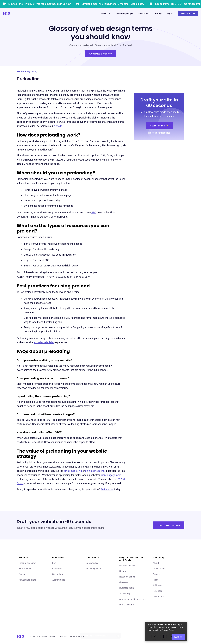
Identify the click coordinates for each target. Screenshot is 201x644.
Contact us (158, 597)
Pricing (158, 13)
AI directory (125, 593)
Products (105, 13)
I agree (178, 637)
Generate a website (100, 54)
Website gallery (93, 569)
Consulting (58, 574)
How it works (25, 569)
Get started (107, 489)
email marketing (73, 471)
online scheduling (95, 471)
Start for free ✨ (159, 126)
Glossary (124, 582)
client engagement (111, 475)
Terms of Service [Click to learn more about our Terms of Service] (77, 636)
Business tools (127, 588)
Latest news (159, 569)
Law (54, 563)
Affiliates (157, 585)
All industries (59, 580)
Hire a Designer (127, 605)
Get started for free (169, 525)
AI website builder (44, 342)
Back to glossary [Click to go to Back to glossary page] (27, 71)
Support (123, 571)
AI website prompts (124, 13)
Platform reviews (128, 566)
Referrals (157, 591)
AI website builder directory (133, 599)
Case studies (92, 563)
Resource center (127, 577)
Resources (144, 13)
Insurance (57, 569)
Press (156, 580)
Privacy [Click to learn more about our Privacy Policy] (63, 636)
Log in (170, 13)
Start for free (188, 13)
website (58, 126)
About (156, 563)
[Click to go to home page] (14, 13)
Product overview (27, 563)
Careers (157, 574)
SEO (94, 212)
